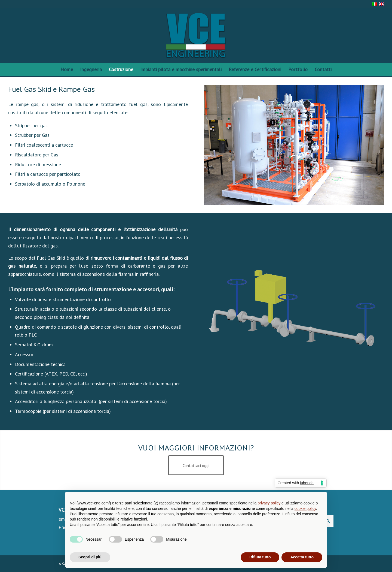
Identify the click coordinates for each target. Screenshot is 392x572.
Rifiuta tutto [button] (260, 557)
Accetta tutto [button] (302, 557)
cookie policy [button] (305, 509)
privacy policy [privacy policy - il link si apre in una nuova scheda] (269, 503)
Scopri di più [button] (90, 557)
